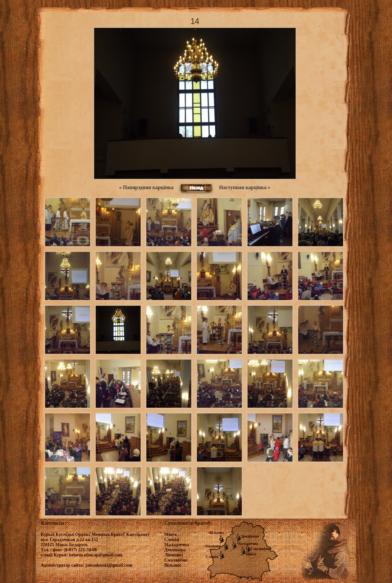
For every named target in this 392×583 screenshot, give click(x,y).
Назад (196, 187)
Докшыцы (250, 536)
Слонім (212, 557)
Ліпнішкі (213, 546)
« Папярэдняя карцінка (146, 187)
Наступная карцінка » (245, 187)
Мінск (251, 554)
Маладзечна (248, 544)
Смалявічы (260, 549)
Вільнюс (217, 533)
